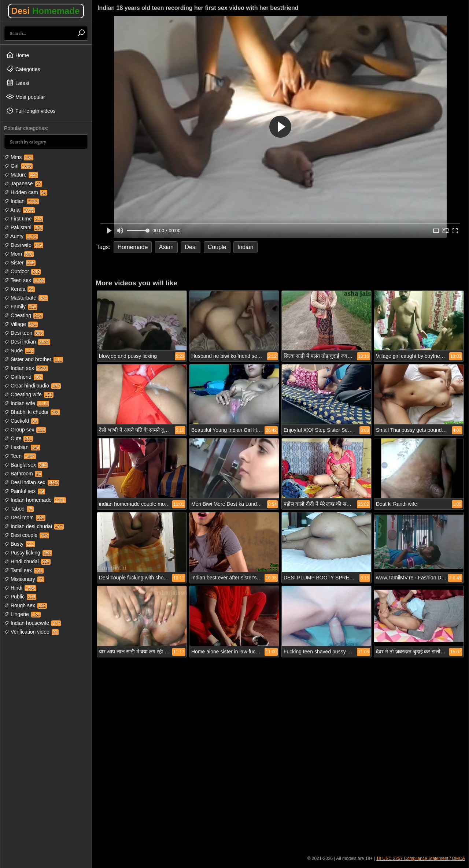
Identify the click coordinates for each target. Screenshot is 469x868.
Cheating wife (29, 394)
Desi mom (25, 518)
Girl (18, 166)
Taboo (19, 509)
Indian (21, 201)
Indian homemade (35, 500)
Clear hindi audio (32, 386)
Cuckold (21, 421)
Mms (19, 157)
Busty (20, 544)
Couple (217, 247)
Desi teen (24, 333)
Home (17, 55)
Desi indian (27, 342)
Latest (18, 83)
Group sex (25, 430)
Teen (20, 456)
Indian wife (27, 403)
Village (21, 324)
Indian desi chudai (34, 526)
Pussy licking (28, 553)
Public (20, 597)
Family (21, 307)
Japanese (23, 183)
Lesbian (22, 447)
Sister (20, 263)
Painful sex (25, 491)
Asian (166, 247)
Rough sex (25, 605)
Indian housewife (32, 623)
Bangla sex (26, 465)
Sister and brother (34, 359)
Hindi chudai (27, 561)
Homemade (133, 247)
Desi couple (27, 535)
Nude (19, 350)
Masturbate (26, 298)
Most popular (25, 97)
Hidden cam (26, 192)
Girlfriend (24, 377)
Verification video (31, 632)
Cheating (23, 315)
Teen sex (25, 280)
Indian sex (26, 368)
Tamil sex (24, 570)
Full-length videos (31, 111)
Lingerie (22, 614)
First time (24, 219)
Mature (21, 175)
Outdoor (22, 271)
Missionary (24, 579)
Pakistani (24, 227)
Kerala (19, 289)
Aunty (21, 236)
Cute (19, 438)
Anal (19, 210)
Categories (23, 69)
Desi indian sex (32, 482)
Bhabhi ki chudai (32, 412)
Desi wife (24, 245)
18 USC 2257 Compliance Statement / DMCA (421, 858)
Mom (19, 254)
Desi (46, 11)
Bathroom (23, 474)
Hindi (20, 588)
